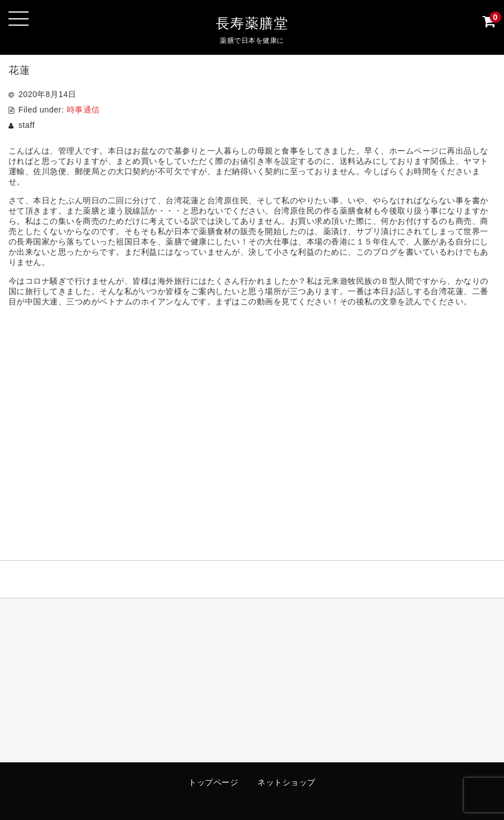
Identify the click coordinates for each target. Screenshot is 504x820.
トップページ (213, 782)
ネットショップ (287, 782)
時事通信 (83, 110)
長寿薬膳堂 (252, 23)
